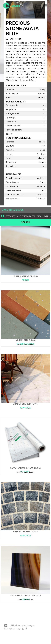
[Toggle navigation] (45, 6)
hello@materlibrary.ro (23, 625)
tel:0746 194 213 (12, 629)
